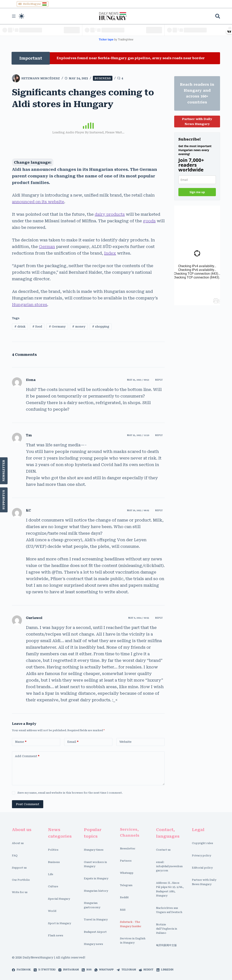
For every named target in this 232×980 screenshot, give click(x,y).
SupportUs (4, 500)
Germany (57, 327)
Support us (19, 868)
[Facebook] (21, 970)
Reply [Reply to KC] (159, 510)
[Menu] (14, 16)
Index (110, 253)
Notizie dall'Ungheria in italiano (167, 929)
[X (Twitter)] (45, 970)
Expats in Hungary (96, 878)
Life (51, 874)
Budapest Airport (95, 932)
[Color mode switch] (22, 16)
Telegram (126, 885)
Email (73, 742)
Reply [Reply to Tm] (159, 435)
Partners (126, 861)
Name (21, 742)
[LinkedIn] (165, 970)
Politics (53, 850)
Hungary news (93, 944)
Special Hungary (59, 899)
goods (149, 221)
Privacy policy (202, 856)
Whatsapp (127, 873)
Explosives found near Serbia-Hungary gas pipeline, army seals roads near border (131, 58)
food (37, 327)
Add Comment (27, 756)
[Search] (218, 16)
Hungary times (94, 850)
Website (125, 742)
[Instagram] (69, 970)
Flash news (56, 935)
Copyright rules (203, 843)
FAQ (15, 856)
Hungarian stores (30, 305)
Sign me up (197, 192)
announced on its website (38, 202)
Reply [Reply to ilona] (159, 380)
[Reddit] (146, 970)
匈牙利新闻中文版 (166, 945)
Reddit (124, 897)
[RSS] (87, 970)
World (52, 911)
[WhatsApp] (104, 970)
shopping (101, 327)
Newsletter (4, 471)
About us (18, 843)
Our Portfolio (21, 880)
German (47, 247)
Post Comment (28, 804)
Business (103, 78)
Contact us (163, 850)
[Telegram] (126, 970)
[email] (197, 180)
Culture (53, 886)
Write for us (20, 892)
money (79, 327)
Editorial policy (202, 868)
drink (20, 327)
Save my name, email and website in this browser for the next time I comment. (70, 793)
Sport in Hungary (59, 923)
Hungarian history (96, 891)
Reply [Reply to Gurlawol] (159, 618)
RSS (123, 910)
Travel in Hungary (96, 919)
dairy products (110, 214)
